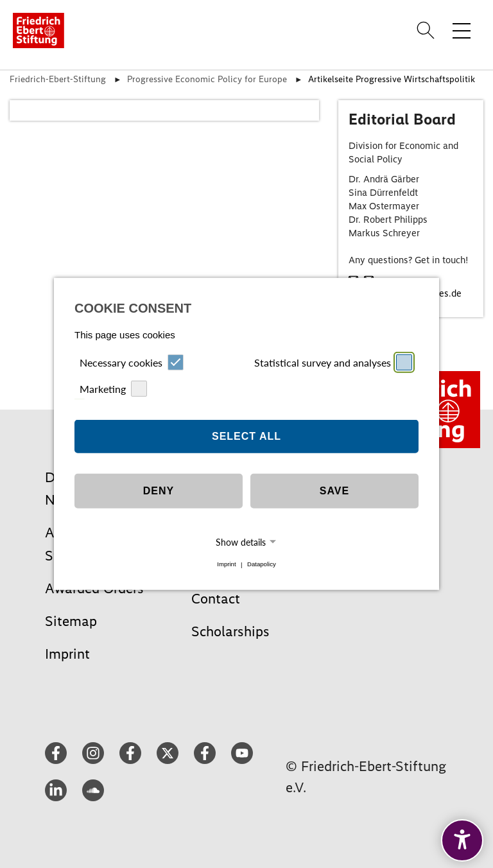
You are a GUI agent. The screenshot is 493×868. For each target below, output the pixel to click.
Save (334, 491)
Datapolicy (262, 565)
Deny (159, 491)
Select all (246, 436)
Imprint (226, 565)
